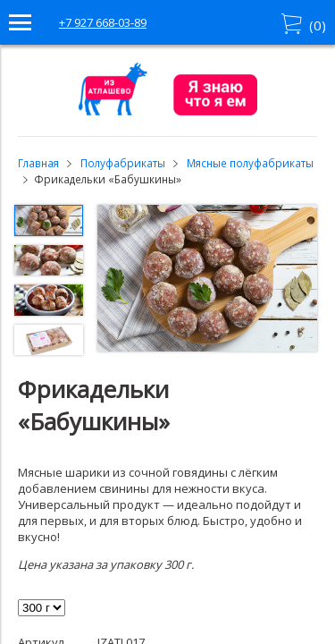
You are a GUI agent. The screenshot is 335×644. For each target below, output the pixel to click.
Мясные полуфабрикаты (250, 163)
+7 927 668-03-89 (103, 22)
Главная (38, 163)
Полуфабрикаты (123, 163)
